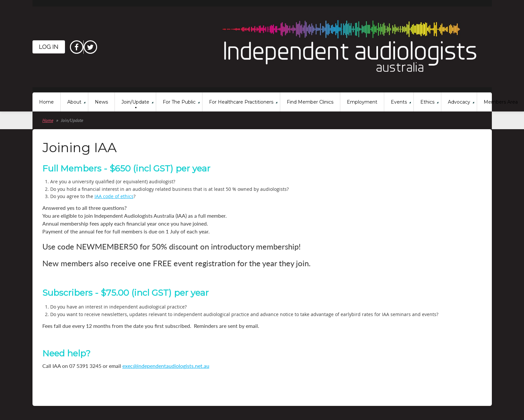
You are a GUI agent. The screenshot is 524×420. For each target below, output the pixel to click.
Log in (49, 47)
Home (48, 120)
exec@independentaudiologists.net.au (166, 366)
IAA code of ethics (114, 196)
